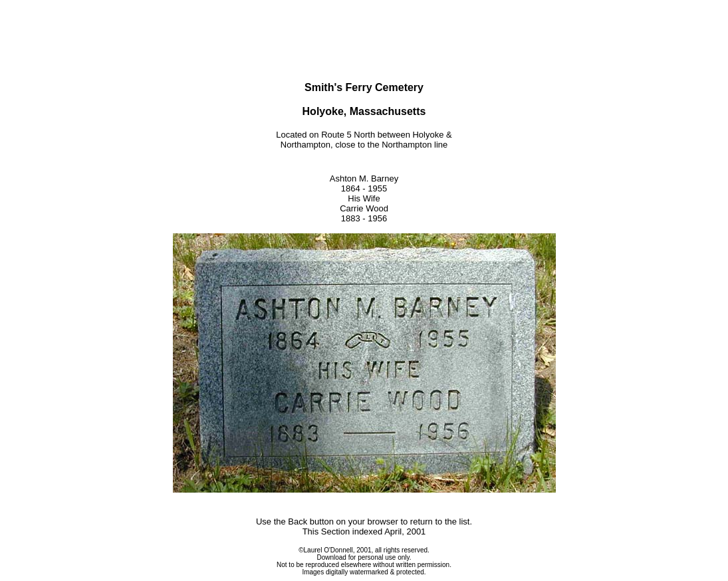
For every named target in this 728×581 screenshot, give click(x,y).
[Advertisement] (364, 25)
